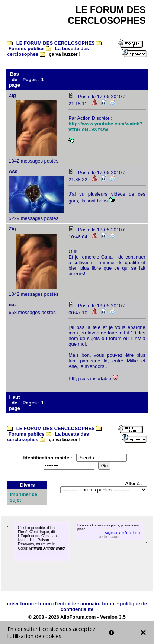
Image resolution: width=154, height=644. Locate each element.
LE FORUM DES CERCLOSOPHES (56, 43)
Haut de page (15, 403)
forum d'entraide (57, 604)
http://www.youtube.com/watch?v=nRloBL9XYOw (105, 126)
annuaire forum (98, 604)
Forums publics (27, 49)
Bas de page (15, 79)
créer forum (20, 604)
